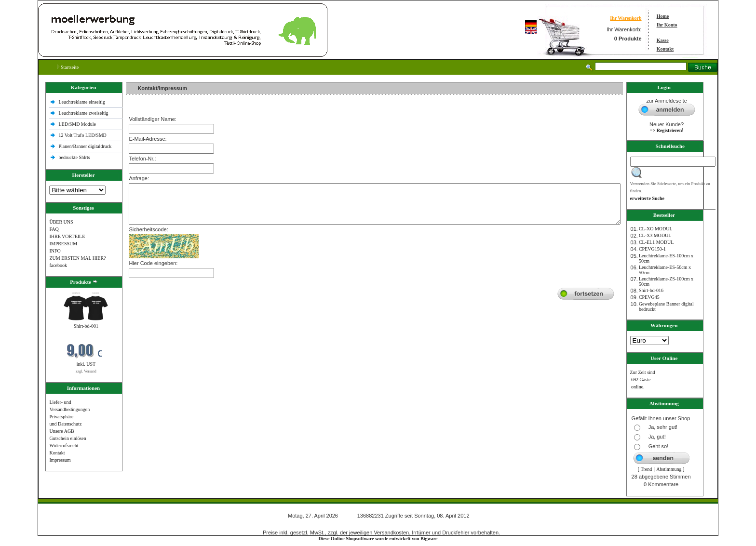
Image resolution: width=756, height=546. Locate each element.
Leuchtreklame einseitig (82, 102)
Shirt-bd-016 (651, 290)
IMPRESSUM (63, 244)
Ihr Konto (667, 25)
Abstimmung (669, 469)
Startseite (68, 67)
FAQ (54, 229)
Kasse (663, 40)
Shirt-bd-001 (86, 326)
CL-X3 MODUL (655, 235)
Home (663, 16)
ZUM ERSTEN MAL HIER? (77, 258)
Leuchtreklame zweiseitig (84, 113)
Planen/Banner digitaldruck (85, 146)
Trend (647, 469)
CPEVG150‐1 (652, 249)
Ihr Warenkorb (626, 18)
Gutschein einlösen (67, 438)
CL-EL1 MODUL (656, 242)
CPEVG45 (649, 297)
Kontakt (665, 49)
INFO (55, 251)
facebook (58, 265)
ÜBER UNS (61, 222)
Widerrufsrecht (64, 446)
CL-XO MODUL (656, 229)
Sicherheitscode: (148, 229)
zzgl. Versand (86, 371)
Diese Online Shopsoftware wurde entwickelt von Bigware (378, 539)
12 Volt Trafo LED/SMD (82, 135)
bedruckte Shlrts (74, 157)
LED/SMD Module (77, 124)
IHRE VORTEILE (67, 236)
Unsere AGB (61, 431)
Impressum (60, 460)
